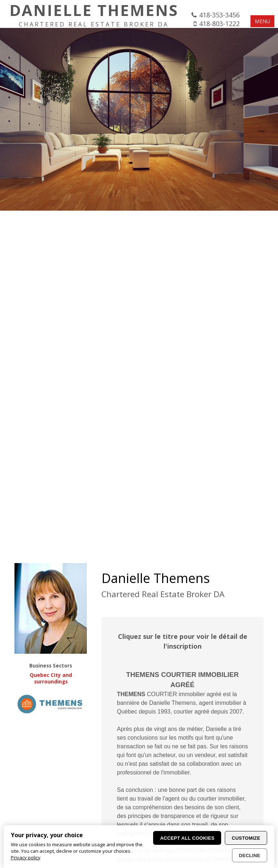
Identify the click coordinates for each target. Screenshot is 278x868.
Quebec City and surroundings (51, 678)
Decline (250, 855)
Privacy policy (26, 857)
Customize (246, 838)
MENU (262, 21)
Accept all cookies (187, 838)
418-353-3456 (219, 15)
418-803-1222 (219, 24)
